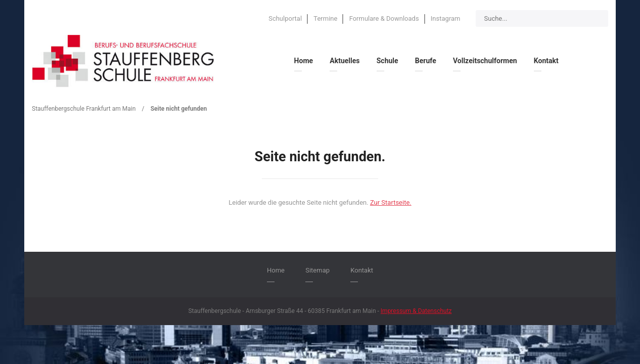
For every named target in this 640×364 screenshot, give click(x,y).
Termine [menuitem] (325, 18)
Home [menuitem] (304, 61)
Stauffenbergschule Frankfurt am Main (84, 109)
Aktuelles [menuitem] (345, 61)
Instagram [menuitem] (446, 18)
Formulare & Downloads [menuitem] (384, 18)
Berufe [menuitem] (426, 61)
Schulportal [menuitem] (285, 18)
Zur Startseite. (391, 202)
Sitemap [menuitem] (317, 270)
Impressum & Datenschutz (416, 311)
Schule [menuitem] (387, 61)
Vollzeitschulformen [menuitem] (485, 61)
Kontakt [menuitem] (546, 61)
